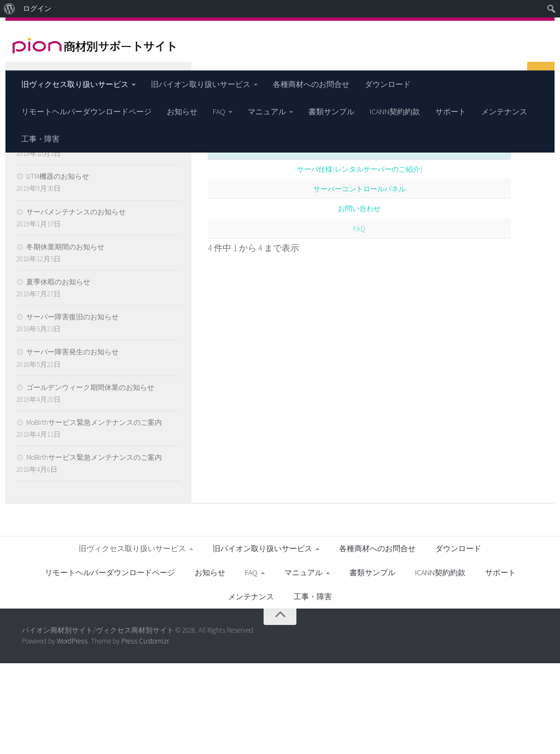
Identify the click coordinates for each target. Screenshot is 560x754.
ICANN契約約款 (395, 112)
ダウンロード (388, 84)
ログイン (37, 8)
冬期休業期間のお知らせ (65, 338)
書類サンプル (331, 112)
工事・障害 (40, 139)
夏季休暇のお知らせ (58, 373)
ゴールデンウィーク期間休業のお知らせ (90, 478)
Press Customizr (145, 732)
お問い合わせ (359, 299)
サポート (451, 112)
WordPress (72, 732)
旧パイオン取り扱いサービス (201, 84)
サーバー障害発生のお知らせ (72, 443)
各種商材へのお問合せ (311, 84)
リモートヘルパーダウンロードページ (86, 112)
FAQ (219, 112)
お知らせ (182, 112)
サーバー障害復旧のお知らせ (72, 408)
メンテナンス (504, 112)
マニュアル (267, 112)
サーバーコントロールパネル (359, 279)
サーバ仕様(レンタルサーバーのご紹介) (359, 259)
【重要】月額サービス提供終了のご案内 (90, 232)
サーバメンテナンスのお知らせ (76, 302)
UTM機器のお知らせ (58, 267)
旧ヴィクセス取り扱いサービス (75, 84)
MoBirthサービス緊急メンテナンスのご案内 (94, 513)
